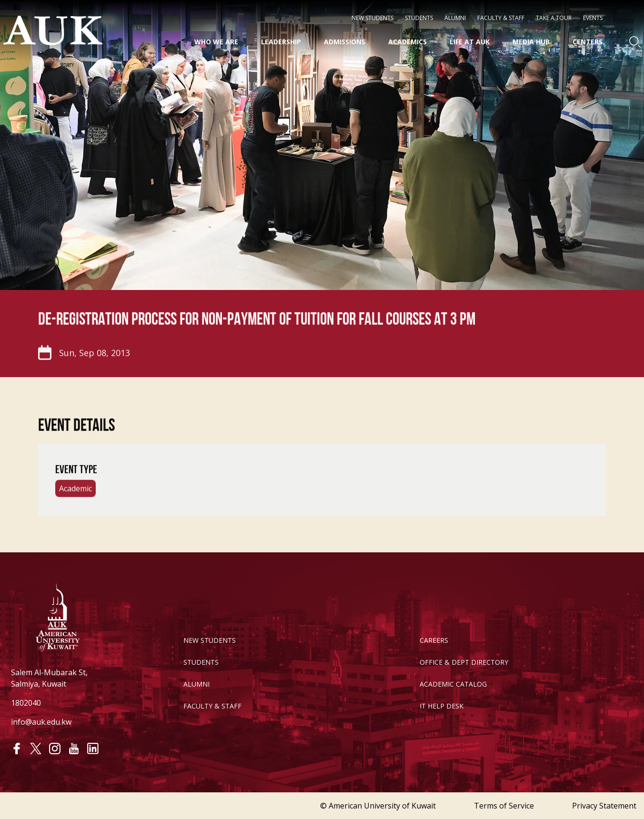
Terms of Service (504, 806)
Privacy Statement (604, 806)
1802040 (26, 703)
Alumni (455, 18)
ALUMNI (196, 684)
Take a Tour (554, 18)
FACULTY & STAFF (212, 706)
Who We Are (216, 42)
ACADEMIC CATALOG (453, 684)
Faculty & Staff (501, 18)
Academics (408, 42)
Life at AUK (470, 42)
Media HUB (531, 42)
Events (593, 18)
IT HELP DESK (442, 706)
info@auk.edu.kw (41, 722)
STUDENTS (419, 18)
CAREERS (434, 640)
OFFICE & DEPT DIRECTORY (464, 662)
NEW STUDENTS (372, 18)
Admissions (345, 42)
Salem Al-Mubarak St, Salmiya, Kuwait (49, 678)
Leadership (281, 42)
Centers (588, 42)
